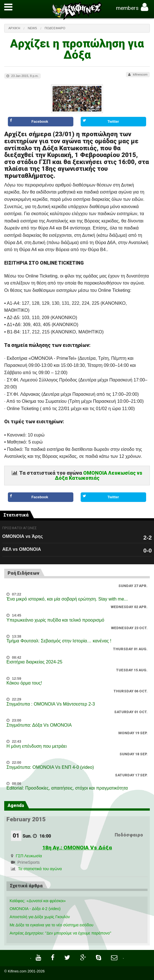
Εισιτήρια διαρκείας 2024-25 (34, 662)
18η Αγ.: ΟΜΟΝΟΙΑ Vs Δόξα (77, 848)
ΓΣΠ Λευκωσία (29, 856)
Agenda (16, 805)
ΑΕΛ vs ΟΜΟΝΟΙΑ (22, 549)
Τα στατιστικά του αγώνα (40, 869)
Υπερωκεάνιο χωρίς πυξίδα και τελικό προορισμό (55, 620)
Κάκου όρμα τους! (24, 683)
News (32, 28)
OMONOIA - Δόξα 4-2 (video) (35, 909)
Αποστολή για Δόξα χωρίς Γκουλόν (40, 917)
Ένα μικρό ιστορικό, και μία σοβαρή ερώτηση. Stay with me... (67, 599)
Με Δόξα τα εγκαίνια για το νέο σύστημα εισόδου (51, 925)
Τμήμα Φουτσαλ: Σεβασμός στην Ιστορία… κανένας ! (59, 641)
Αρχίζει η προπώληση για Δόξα (77, 49)
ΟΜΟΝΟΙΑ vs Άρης (22, 536)
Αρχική (14, 28)
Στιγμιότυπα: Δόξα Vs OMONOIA (39, 725)
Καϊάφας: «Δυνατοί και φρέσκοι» (38, 901)
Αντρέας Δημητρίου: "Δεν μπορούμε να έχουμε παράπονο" (60, 933)
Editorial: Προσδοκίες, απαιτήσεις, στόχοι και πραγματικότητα (67, 788)
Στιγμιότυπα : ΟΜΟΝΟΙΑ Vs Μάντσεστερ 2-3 (51, 704)
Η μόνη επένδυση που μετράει (37, 746)
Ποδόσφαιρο (55, 28)
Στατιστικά (16, 515)
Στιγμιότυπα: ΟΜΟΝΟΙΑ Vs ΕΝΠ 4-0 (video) (50, 767)
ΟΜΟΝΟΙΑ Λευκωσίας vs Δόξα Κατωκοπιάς (99, 475)
